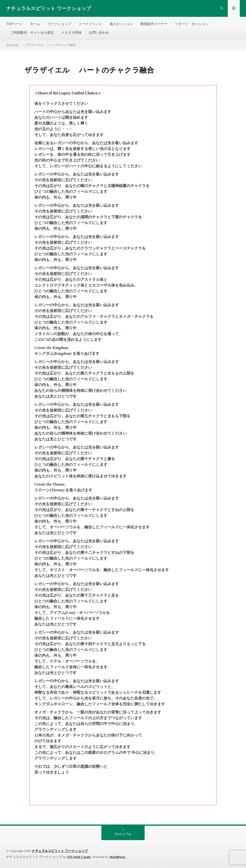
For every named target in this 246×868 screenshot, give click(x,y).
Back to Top (123, 834)
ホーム (35, 24)
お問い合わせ (99, 33)
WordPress (117, 857)
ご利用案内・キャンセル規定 (32, 33)
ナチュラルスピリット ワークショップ (60, 851)
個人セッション (121, 24)
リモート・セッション (192, 24)
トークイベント (90, 24)
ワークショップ (59, 24)
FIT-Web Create (79, 857)
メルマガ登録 (71, 33)
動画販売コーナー (154, 24)
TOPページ (14, 24)
